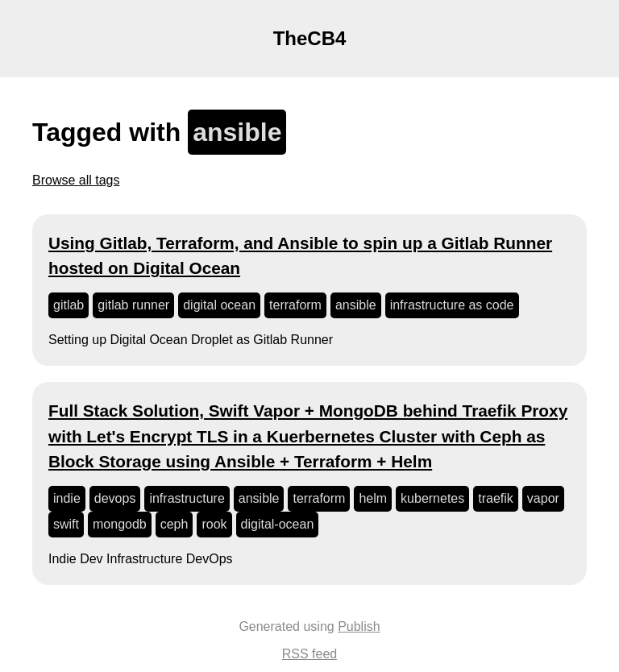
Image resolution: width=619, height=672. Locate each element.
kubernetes (432, 498)
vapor (543, 498)
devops (115, 498)
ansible (356, 305)
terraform (295, 305)
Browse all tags (76, 180)
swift (66, 524)
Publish (359, 626)
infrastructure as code (452, 305)
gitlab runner (133, 305)
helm (373, 498)
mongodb (120, 524)
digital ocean (219, 305)
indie (67, 498)
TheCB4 (310, 38)
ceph (174, 524)
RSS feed (309, 654)
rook (214, 524)
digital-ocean (278, 524)
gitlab (69, 305)
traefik (496, 498)
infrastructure (187, 498)
